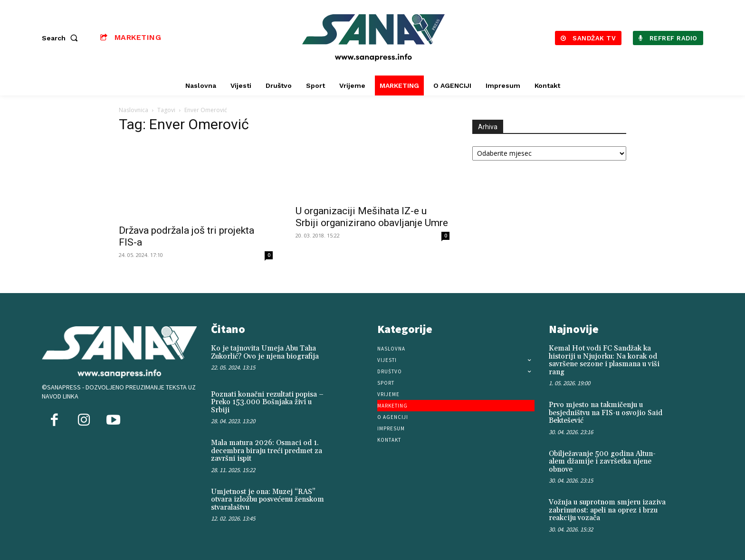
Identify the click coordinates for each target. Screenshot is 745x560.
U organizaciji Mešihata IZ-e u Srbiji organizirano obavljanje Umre (372, 217)
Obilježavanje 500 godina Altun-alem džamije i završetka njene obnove (602, 462)
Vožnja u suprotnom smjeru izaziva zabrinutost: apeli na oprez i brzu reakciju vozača (607, 510)
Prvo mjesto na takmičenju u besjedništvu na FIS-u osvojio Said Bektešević (606, 413)
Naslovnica (134, 110)
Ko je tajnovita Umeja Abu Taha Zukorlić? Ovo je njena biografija (265, 352)
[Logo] (374, 38)
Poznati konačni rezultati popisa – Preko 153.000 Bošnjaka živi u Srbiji (267, 402)
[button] (62, 38)
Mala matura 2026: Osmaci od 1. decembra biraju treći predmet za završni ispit (267, 451)
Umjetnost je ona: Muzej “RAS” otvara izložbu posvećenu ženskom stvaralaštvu (267, 500)
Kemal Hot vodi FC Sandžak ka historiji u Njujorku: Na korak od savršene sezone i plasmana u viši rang (604, 360)
